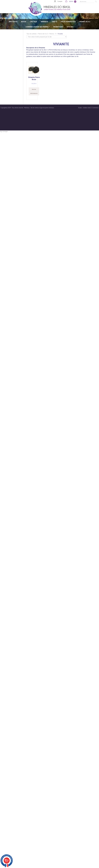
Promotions (58, 27)
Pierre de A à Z (43, 34)
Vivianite (60, 34)
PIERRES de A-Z (85, 22)
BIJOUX (24, 22)
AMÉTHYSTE (13, 22)
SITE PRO (70, 27)
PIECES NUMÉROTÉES (68, 22)
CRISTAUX (33, 22)
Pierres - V (53, 34)
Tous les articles (32, 34)
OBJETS (54, 22)
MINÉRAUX (44, 22)
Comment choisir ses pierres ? (38, 27)
